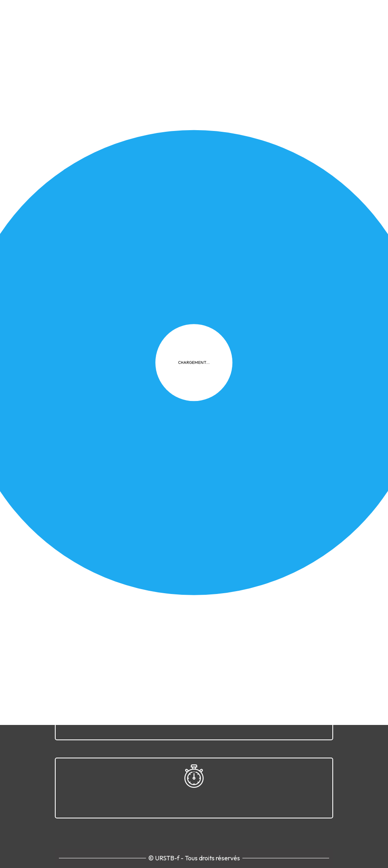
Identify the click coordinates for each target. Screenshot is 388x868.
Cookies (214, 457)
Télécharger (109, 249)
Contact (312, 457)
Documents (272, 195)
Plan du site (273, 457)
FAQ (241, 457)
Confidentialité (170, 457)
